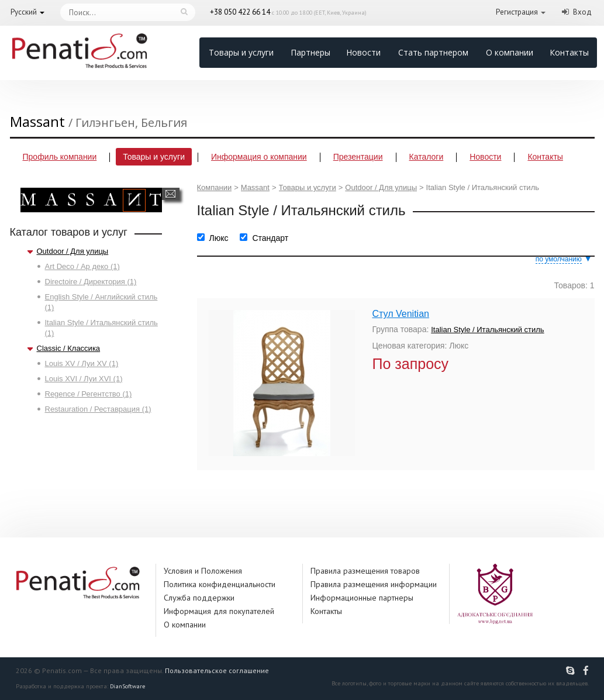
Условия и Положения (203, 571)
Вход (582, 12)
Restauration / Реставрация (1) (98, 409)
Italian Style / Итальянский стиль (487, 330)
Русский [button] (24, 12)
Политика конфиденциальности (220, 584)
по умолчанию (559, 259)
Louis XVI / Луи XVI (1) (84, 379)
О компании (510, 52)
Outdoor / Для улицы (73, 251)
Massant (255, 187)
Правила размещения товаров (365, 571)
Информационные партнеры (362, 598)
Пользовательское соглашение (217, 670)
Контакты (569, 52)
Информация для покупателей (219, 611)
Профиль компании (60, 157)
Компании (215, 187)
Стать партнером (433, 52)
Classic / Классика (69, 348)
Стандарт (270, 238)
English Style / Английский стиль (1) (101, 302)
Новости (363, 52)
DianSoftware (127, 686)
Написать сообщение (170, 194)
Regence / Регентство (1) (89, 394)
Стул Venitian (401, 314)
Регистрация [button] (517, 12)
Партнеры (310, 52)
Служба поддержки (199, 598)
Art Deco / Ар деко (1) (82, 266)
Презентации (358, 157)
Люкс (219, 238)
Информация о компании (259, 157)
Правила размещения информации (374, 584)
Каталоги (427, 157)
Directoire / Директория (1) (91, 282)
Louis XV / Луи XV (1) (82, 363)
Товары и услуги (241, 52)
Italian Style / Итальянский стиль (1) (101, 328)
